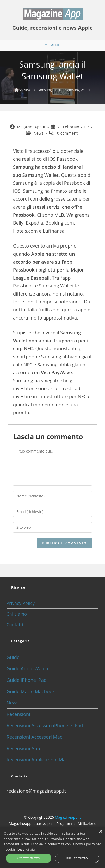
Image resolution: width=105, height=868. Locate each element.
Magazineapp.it (68, 817)
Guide (13, 657)
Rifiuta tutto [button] (77, 858)
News (39, 133)
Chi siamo (17, 614)
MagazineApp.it (31, 127)
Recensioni (18, 714)
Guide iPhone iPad (27, 680)
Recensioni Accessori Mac (34, 737)
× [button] (100, 832)
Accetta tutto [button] (29, 858)
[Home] (17, 90)
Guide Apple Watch (27, 668)
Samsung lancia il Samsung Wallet (64, 90)
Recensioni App (23, 748)
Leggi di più (26, 849)
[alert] (52, 848)
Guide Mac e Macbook (31, 691)
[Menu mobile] (52, 45)
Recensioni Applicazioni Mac (37, 759)
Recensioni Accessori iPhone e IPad (45, 725)
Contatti (15, 625)
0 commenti (68, 133)
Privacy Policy (21, 603)
